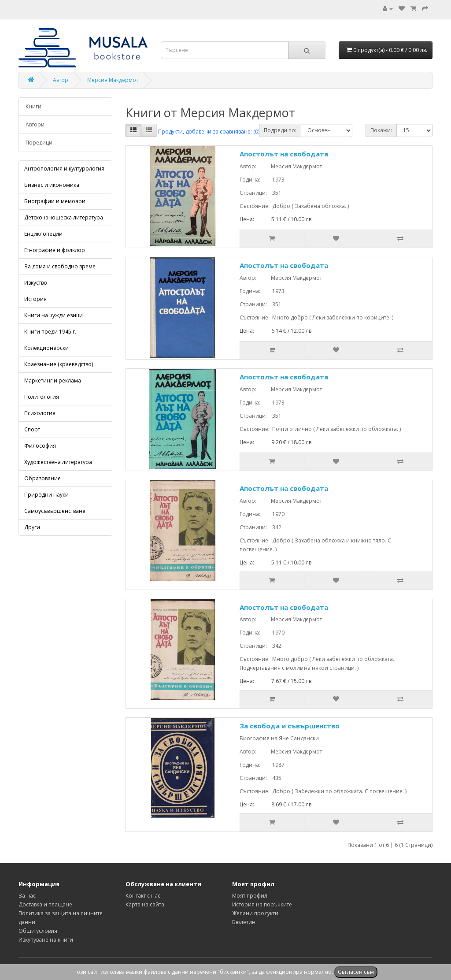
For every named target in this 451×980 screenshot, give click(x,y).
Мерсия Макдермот (113, 80)
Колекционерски (46, 348)
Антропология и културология (64, 169)
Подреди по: (280, 130)
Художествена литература (58, 462)
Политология (42, 397)
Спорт (32, 429)
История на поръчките (262, 904)
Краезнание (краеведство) (59, 364)
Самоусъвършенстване (55, 511)
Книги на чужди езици (54, 315)
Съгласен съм (356, 972)
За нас (27, 896)
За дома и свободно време (60, 266)
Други (32, 527)
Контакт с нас (143, 896)
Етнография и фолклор (55, 250)
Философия (40, 446)
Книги (33, 106)
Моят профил (250, 896)
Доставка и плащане (45, 904)
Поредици (39, 143)
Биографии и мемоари (55, 201)
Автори (35, 124)
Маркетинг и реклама (53, 380)
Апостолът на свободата (284, 154)
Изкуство (36, 283)
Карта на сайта (145, 904)
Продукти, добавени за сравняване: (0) (209, 132)
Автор (61, 80)
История (35, 299)
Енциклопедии (43, 234)
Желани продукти (255, 913)
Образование (43, 478)
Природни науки (46, 495)
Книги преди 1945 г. (50, 332)
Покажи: (381, 130)
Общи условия (38, 931)
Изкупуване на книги (46, 940)
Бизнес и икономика (52, 185)
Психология (40, 413)
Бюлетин (244, 922)
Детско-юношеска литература (64, 217)
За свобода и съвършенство (290, 726)
